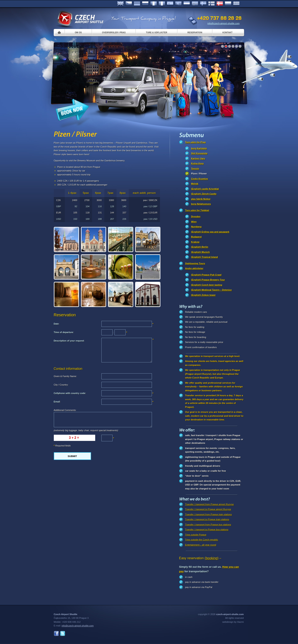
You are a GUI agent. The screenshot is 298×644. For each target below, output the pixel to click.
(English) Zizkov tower (204, 295)
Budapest (196, 237)
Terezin (195, 169)
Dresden (196, 217)
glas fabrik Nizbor (201, 199)
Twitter (63, 634)
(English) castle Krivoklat (205, 189)
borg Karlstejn (199, 148)
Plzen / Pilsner (199, 174)
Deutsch (137, 4)
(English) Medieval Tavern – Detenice (211, 290)
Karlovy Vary (198, 158)
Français (154, 4)
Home (59, 33)
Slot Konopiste (199, 153)
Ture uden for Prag (195, 142)
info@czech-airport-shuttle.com (224, 23)
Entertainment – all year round (201, 545)
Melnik (195, 184)
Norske (195, 4)
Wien (194, 222)
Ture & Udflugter (156, 33)
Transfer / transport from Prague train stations (209, 514)
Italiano (162, 4)
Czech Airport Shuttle (80, 19)
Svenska (203, 4)
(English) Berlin (200, 247)
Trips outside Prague (196, 535)
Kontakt (228, 33)
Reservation (195, 33)
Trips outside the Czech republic (202, 540)
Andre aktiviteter (194, 268)
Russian (145, 4)
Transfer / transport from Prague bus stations (208, 525)
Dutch (187, 4)
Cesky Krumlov (200, 179)
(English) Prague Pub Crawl (206, 275)
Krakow (195, 242)
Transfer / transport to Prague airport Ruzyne (208, 509)
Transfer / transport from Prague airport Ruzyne (210, 504)
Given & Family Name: (65, 376)
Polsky (228, 4)
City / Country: (61, 385)
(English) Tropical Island (205, 257)
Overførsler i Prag (114, 33)
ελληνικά (236, 4)
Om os (78, 33)
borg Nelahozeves (201, 204)
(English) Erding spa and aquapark (210, 232)
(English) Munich (201, 252)
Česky (129, 4)
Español (170, 4)
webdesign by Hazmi (233, 622)
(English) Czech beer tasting (207, 285)
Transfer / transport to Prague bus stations (207, 530)
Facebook (56, 634)
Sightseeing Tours (195, 263)
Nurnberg (196, 227)
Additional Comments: (65, 410)
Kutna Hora (197, 163)
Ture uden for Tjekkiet (197, 210)
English (120, 4)
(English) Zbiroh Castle (204, 194)
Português (178, 4)
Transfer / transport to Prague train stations (207, 519)
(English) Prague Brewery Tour (208, 280)
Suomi (211, 4)
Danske (220, 4)
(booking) (212, 558)
